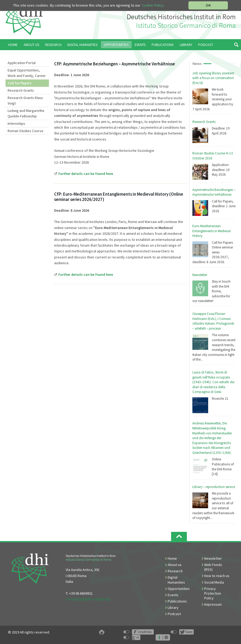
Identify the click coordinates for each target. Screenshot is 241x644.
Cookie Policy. (153, 5)
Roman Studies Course (25, 131)
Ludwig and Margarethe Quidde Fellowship (26, 113)
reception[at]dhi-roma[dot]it (88, 599)
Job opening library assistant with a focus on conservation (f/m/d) (213, 78)
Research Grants (21, 90)
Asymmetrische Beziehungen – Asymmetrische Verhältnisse (214, 192)
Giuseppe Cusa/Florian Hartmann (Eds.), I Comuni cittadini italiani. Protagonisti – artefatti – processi (213, 321)
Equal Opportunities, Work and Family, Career (27, 73)
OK (208, 5)
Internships (16, 123)
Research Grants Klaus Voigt (25, 100)
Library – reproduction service (214, 487)
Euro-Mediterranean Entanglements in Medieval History (211, 231)
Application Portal (22, 63)
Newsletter (200, 275)
